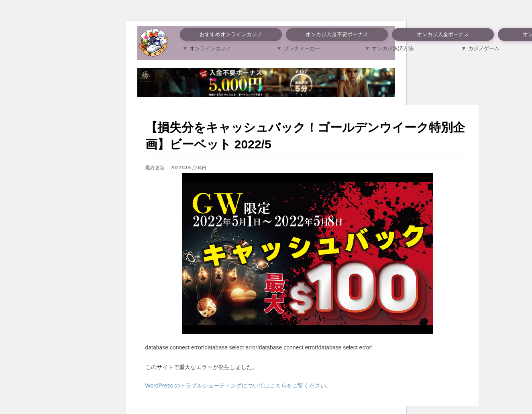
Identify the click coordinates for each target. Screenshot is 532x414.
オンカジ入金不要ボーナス (337, 34)
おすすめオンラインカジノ (231, 34)
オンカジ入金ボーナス (443, 34)
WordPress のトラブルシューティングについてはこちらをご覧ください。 (239, 386)
